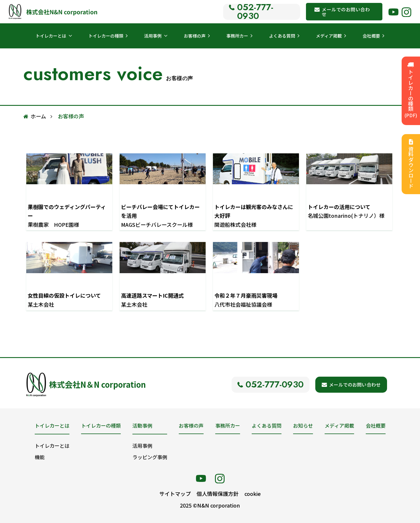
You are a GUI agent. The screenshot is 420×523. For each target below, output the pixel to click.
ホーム (38, 116)
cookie (253, 494)
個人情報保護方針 (218, 494)
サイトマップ (175, 494)
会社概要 (371, 36)
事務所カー (237, 36)
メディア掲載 (329, 36)
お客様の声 (195, 36)
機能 (40, 457)
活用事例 (153, 36)
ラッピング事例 (150, 457)
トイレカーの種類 (106, 36)
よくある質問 (282, 36)
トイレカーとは (51, 36)
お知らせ (303, 425)
